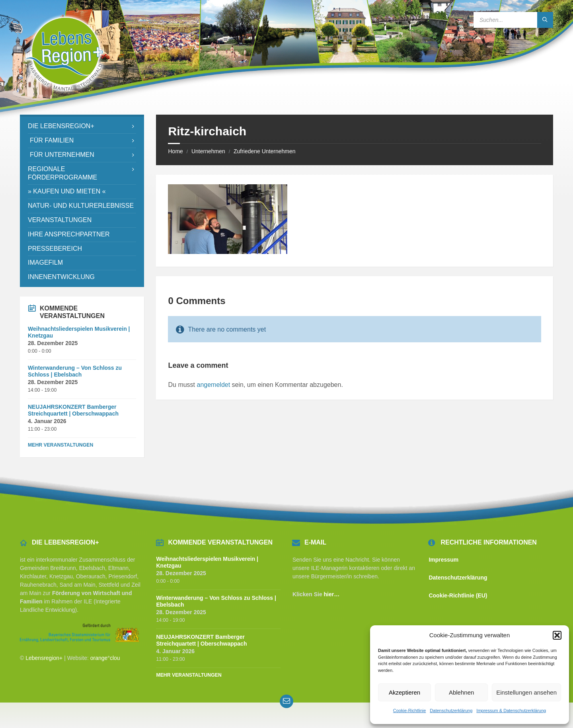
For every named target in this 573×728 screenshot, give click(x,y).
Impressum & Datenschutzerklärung (511, 710)
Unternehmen (208, 151)
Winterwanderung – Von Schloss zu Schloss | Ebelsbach (75, 371)
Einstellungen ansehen (526, 692)
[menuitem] (82, 126)
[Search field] (513, 20)
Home (175, 151)
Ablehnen (461, 692)
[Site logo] (64, 99)
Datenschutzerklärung (451, 710)
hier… (332, 594)
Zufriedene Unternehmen (265, 151)
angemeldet (214, 385)
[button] (557, 635)
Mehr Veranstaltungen (60, 445)
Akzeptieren (404, 692)
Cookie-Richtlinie (410, 710)
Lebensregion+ (44, 658)
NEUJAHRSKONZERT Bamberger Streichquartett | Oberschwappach (73, 410)
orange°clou (105, 658)
